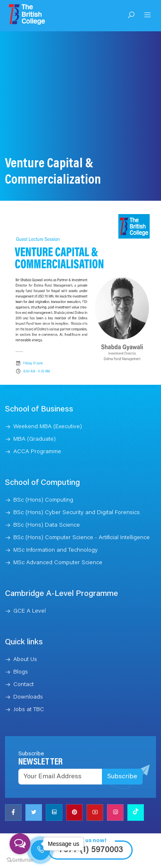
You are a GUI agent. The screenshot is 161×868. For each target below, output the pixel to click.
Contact (24, 663)
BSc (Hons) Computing (43, 478)
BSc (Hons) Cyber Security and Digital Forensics (77, 491)
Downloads (28, 675)
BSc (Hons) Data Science (47, 503)
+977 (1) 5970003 (90, 828)
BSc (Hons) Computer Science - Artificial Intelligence (82, 516)
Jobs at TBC (29, 688)
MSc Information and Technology (56, 528)
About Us (25, 638)
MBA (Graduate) (35, 417)
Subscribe (122, 754)
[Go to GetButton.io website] (20, 860)
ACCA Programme (37, 430)
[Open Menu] (148, 16)
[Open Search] (131, 16)
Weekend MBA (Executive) (48, 405)
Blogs (21, 650)
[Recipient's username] (60, 754)
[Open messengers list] (20, 844)
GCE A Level (30, 589)
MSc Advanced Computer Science (58, 541)
